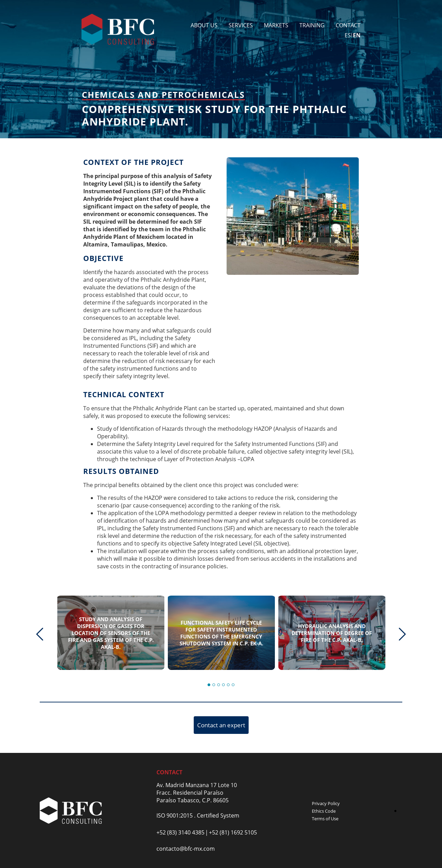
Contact (348, 25)
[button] (209, 685)
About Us (204, 25)
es (348, 35)
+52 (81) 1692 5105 (233, 832)
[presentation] (40, 634)
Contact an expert (221, 725)
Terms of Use (325, 819)
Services (241, 25)
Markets (276, 25)
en (357, 35)
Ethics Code (324, 811)
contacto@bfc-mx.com (186, 849)
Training (312, 25)
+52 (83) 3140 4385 (180, 832)
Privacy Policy (326, 803)
